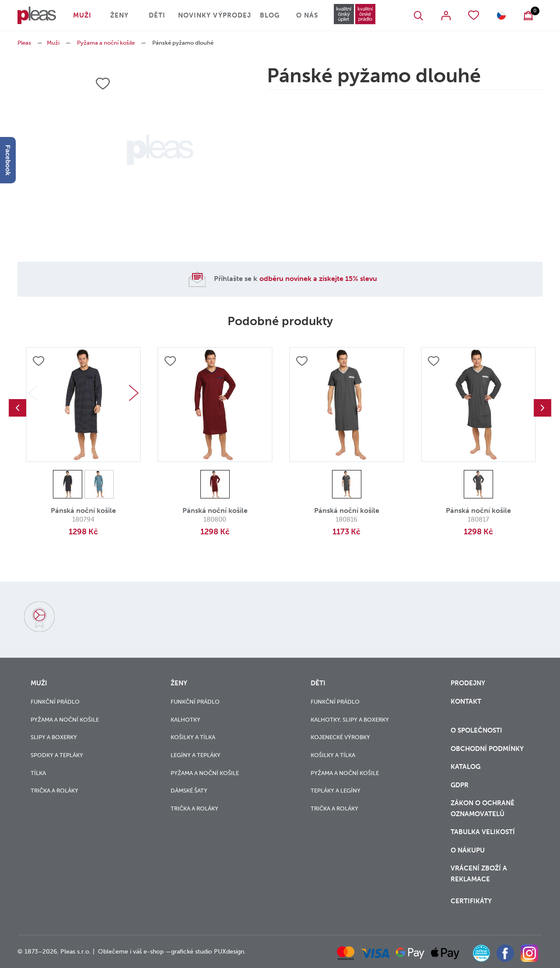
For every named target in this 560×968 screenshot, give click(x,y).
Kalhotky (185, 720)
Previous (17, 408)
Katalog (466, 767)
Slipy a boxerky (54, 737)
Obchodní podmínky (487, 749)
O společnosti (477, 730)
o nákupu (468, 850)
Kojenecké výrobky (340, 737)
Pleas (24, 43)
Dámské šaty (189, 791)
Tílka (38, 773)
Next (134, 393)
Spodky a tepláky (57, 755)
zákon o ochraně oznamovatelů (483, 808)
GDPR (460, 785)
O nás (307, 15)
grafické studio (192, 952)
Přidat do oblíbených (38, 361)
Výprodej (232, 15)
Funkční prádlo (55, 702)
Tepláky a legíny (336, 791)
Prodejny (468, 683)
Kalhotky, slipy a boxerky (350, 720)
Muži (82, 15)
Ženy (119, 15)
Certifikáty (471, 901)
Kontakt (466, 701)
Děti (157, 15)
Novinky (194, 15)
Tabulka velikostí (484, 832)
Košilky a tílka (193, 737)
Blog (270, 15)
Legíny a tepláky (196, 755)
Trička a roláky (54, 791)
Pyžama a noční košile (106, 43)
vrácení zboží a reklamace (479, 874)
